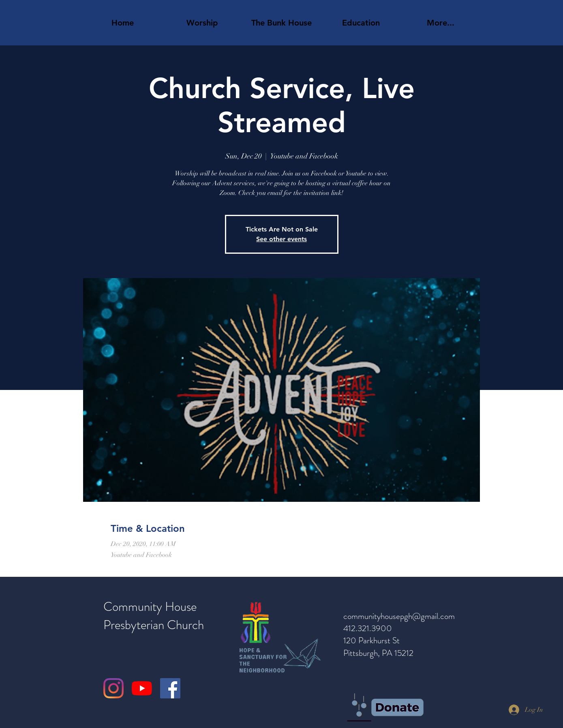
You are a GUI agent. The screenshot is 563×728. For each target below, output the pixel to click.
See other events (281, 239)
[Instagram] (113, 688)
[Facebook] (170, 688)
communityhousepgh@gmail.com (399, 616)
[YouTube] (142, 688)
